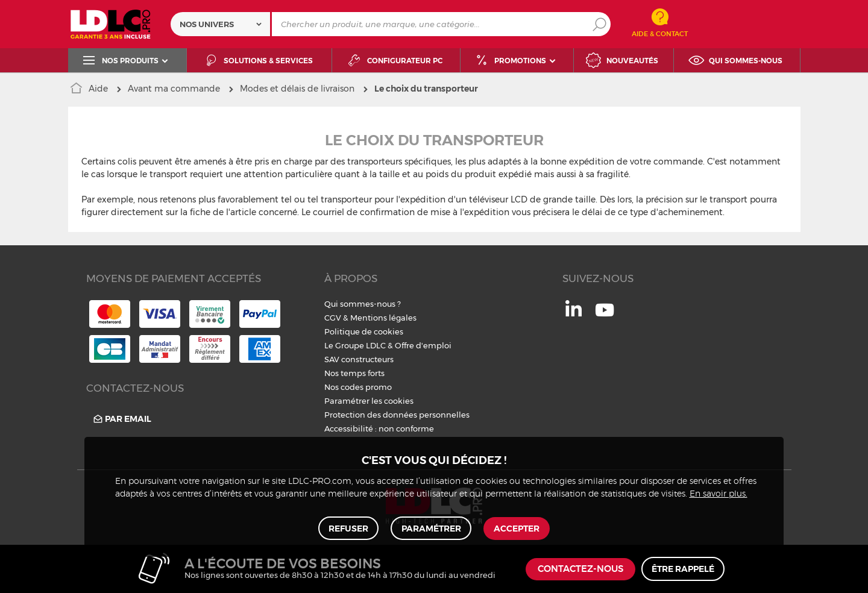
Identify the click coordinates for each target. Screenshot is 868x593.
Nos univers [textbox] (207, 24)
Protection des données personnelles (397, 415)
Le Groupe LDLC (355, 345)
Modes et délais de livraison (297, 89)
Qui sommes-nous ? (363, 304)
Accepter (517, 528)
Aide (98, 89)
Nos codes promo (358, 387)
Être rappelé (683, 569)
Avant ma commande (174, 89)
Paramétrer (431, 528)
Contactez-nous (580, 569)
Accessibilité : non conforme (379, 428)
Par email (121, 419)
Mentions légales (383, 318)
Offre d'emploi (423, 345)
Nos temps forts (354, 373)
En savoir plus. (719, 494)
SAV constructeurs (359, 359)
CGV (333, 318)
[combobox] (220, 24)
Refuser (349, 528)
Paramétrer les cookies (369, 401)
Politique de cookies (364, 331)
